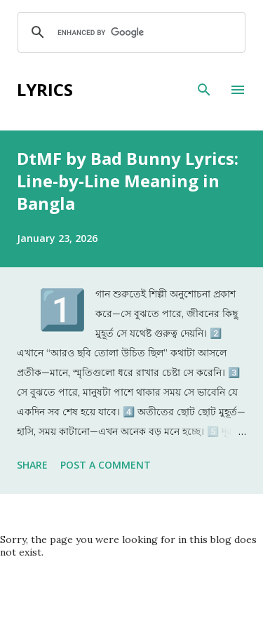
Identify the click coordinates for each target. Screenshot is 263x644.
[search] (129, 32)
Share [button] (32, 465)
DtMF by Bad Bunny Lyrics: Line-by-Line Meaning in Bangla (128, 181)
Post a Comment (106, 465)
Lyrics (45, 89)
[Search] (204, 90)
